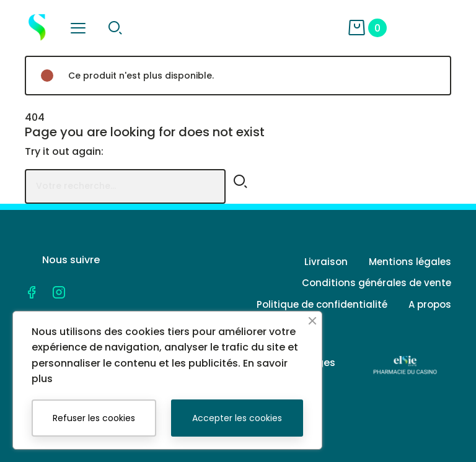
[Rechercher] (125, 186)
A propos (430, 304)
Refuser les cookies (94, 418)
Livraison (326, 262)
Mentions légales (410, 262)
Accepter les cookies (237, 418)
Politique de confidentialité (322, 304)
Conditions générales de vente (377, 283)
